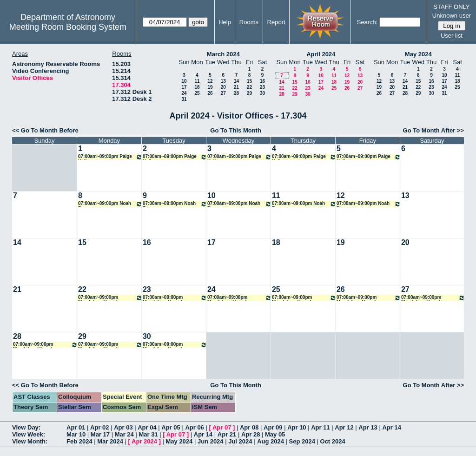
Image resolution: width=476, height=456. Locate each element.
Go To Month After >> (433, 130)
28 (236, 93)
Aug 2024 (271, 441)
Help (225, 22)
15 (249, 81)
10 (184, 81)
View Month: (30, 441)
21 (236, 87)
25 (197, 93)
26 (210, 93)
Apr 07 (222, 427)
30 (262, 93)
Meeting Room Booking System (68, 27)
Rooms (249, 22)
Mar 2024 (110, 441)
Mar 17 (100, 434)
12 (210, 81)
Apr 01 (76, 427)
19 (210, 87)
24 (184, 93)
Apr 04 (147, 427)
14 (236, 81)
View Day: (26, 427)
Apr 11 (320, 427)
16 (262, 81)
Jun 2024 (211, 441)
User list (452, 36)
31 (184, 99)
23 (262, 87)
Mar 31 (148, 434)
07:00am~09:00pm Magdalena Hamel (110, 298)
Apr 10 (297, 427)
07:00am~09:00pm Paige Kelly (110, 157)
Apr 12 (344, 427)
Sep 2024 (302, 441)
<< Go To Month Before (45, 130)
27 (223, 93)
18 (197, 87)
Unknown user (452, 16)
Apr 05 (171, 427)
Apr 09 (273, 427)
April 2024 (321, 54)
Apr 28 (251, 434)
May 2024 (418, 54)
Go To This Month (236, 130)
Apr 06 (194, 427)
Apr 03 (123, 427)
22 (249, 87)
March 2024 (223, 54)
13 (223, 81)
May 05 (275, 434)
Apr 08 (249, 427)
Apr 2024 (144, 441)
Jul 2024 (240, 441)
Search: (367, 22)
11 (197, 81)
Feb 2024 (79, 441)
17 (184, 87)
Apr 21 (227, 434)
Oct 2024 (333, 441)
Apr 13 (368, 427)
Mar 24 (124, 434)
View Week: (29, 434)
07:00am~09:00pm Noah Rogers (110, 204)
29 (249, 93)
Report (276, 22)
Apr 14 (391, 427)
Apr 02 (99, 427)
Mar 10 (76, 434)
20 (223, 87)
